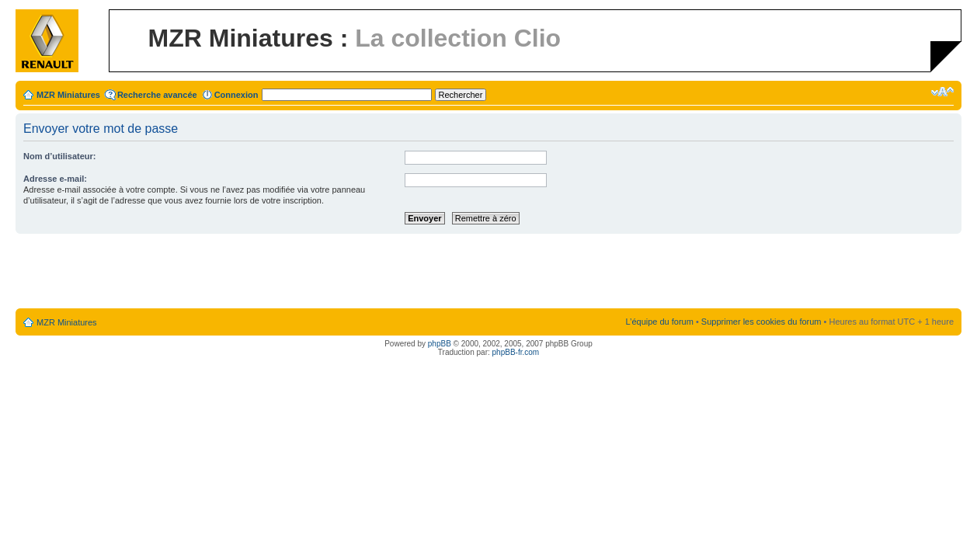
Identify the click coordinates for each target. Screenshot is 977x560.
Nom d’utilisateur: (60, 156)
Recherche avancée (157, 95)
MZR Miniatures (68, 95)
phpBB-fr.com (516, 352)
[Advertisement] (488, 272)
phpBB (440, 344)
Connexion (236, 95)
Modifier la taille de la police (942, 92)
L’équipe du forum (659, 322)
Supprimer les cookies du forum (761, 322)
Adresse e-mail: (55, 179)
